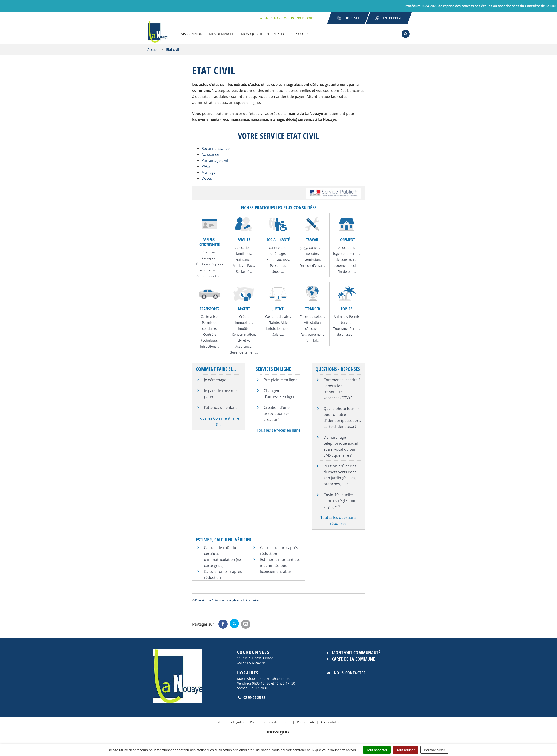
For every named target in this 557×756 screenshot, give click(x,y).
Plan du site (306, 722)
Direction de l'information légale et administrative (227, 600)
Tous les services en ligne (278, 429)
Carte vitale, (278, 247)
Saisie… (278, 334)
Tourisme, (341, 328)
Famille (244, 239)
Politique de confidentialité (271, 722)
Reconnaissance (215, 148)
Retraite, (312, 253)
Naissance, (244, 259)
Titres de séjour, (312, 316)
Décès (207, 178)
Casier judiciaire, (278, 316)
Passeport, (210, 258)
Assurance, (244, 346)
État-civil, (210, 252)
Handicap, (275, 259)
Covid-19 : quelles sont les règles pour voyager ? (341, 500)
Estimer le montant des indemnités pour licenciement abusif (280, 565)
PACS (206, 166)
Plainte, (275, 322)
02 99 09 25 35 (251, 697)
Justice (278, 308)
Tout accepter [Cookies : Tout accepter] (377, 750)
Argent (244, 308)
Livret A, (244, 340)
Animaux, (341, 316)
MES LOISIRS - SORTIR (292, 34)
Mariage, (240, 265)
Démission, (312, 259)
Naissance (210, 154)
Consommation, (244, 334)
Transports (210, 308)
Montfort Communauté (356, 652)
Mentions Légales (231, 722)
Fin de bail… (347, 271)
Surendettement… (244, 352)
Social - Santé (278, 239)
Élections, (204, 264)
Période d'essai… (312, 265)
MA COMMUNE (194, 34)
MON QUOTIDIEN (256, 34)
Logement (347, 239)
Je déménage (215, 379)
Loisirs (347, 308)
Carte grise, (210, 316)
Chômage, (278, 253)
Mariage (208, 172)
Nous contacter (347, 672)
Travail (312, 239)
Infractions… (210, 346)
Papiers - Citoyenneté (210, 241)
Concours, (317, 247)
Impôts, (244, 328)
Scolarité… (244, 271)
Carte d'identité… (210, 276)
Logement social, (347, 265)
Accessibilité (330, 722)
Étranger (312, 308)
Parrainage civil (215, 160)
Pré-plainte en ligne (281, 379)
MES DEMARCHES (224, 34)
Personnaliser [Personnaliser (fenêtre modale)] (434, 750)
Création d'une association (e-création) (277, 413)
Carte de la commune (353, 658)
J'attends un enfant (220, 407)
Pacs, (251, 265)
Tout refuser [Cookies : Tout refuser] (406, 750)
